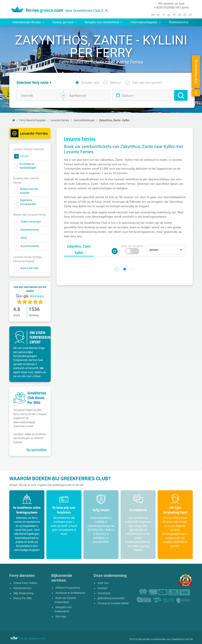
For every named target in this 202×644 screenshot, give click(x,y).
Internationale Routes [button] (28, 22)
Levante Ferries (60, 120)
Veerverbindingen (84, 120)
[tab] (79, 250)
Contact (103, 588)
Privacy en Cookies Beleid (113, 603)
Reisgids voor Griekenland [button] (104, 22)
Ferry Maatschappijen (33, 120)
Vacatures (104, 593)
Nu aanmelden (37, 450)
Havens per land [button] (64, 22)
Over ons (103, 583)
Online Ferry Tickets (25, 583)
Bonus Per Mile (22, 598)
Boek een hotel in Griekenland (65, 600)
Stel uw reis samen (147, 82)
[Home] (14, 120)
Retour (115, 82)
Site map (61, 617)
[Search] (181, 95)
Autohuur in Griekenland (70, 593)
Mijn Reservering (23, 593)
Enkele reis (90, 82)
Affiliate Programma (68, 588)
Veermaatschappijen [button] (146, 22)
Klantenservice (179, 22)
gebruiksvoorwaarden (111, 598)
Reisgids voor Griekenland (63, 609)
